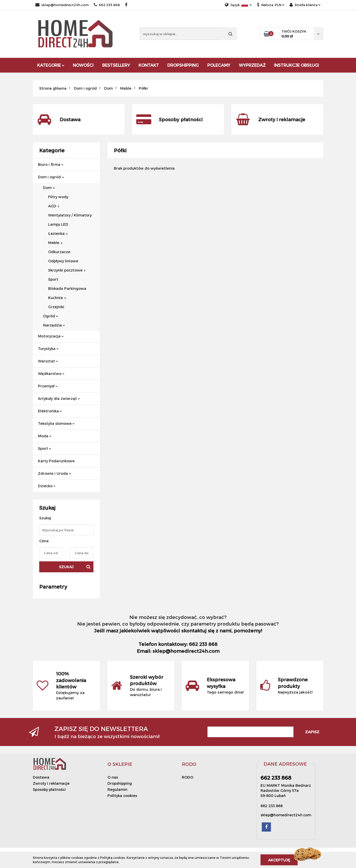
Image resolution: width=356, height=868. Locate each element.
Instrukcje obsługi (296, 65)
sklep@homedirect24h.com (62, 5)
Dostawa (41, 777)
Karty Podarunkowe (56, 461)
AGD (54, 206)
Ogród (51, 316)
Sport (53, 279)
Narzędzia (54, 325)
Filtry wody (58, 197)
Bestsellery (116, 65)
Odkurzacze (59, 252)
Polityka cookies (122, 796)
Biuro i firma (51, 164)
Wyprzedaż (252, 65)
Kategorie (51, 65)
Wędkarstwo (51, 374)
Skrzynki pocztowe (67, 270)
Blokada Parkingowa (67, 288)
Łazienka (58, 233)
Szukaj (66, 567)
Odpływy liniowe (63, 261)
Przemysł (48, 386)
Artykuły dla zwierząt (59, 398)
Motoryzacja (51, 336)
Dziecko (47, 486)
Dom (49, 188)
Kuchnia (57, 298)
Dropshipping (120, 783)
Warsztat (48, 361)
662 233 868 (107, 5)
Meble (55, 243)
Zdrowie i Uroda (54, 473)
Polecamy (219, 65)
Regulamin (117, 789)
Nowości (83, 65)
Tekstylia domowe (56, 423)
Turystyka (48, 349)
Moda (45, 436)
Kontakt (149, 65)
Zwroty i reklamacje (51, 783)
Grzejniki (56, 307)
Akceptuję (279, 860)
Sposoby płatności (49, 789)
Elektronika (50, 411)
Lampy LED (58, 224)
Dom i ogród (51, 177)
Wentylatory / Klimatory (70, 215)
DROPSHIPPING (183, 65)
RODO (188, 777)
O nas (113, 777)
